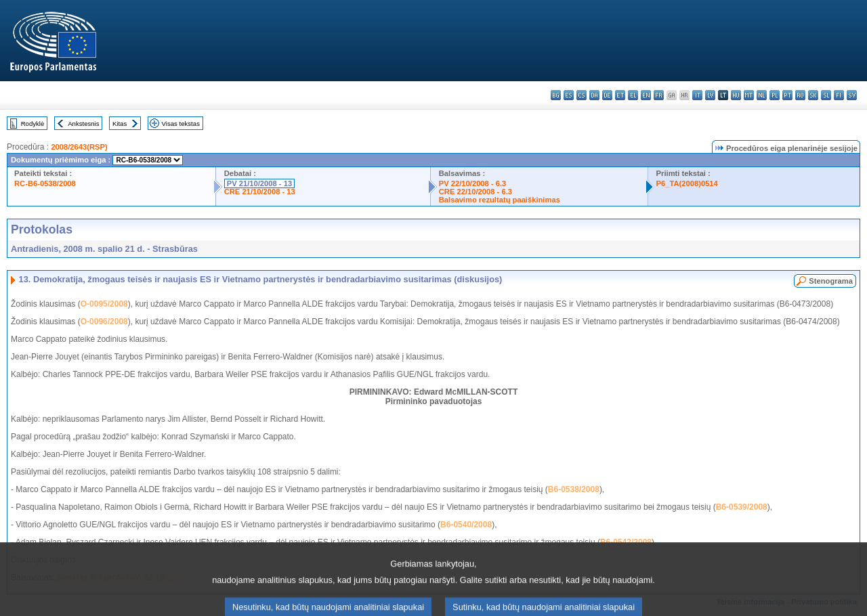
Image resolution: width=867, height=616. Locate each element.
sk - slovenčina (813, 95)
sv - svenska (852, 95)
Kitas (120, 124)
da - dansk (594, 95)
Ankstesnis (83, 124)
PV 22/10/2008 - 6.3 (473, 183)
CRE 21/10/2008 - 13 (260, 192)
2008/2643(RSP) (79, 147)
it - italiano (697, 95)
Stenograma (831, 281)
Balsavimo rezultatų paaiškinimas (500, 200)
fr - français (659, 95)
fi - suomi (839, 95)
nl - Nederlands (762, 95)
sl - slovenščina (826, 95)
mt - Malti (749, 95)
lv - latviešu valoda (710, 95)
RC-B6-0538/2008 (45, 183)
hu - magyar (736, 95)
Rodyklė (33, 124)
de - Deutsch (607, 95)
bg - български (556, 95)
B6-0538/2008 (574, 489)
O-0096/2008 (104, 322)
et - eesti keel (620, 95)
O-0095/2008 (104, 304)
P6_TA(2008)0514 (687, 183)
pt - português (787, 95)
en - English (646, 95)
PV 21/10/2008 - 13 (259, 183)
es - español (569, 95)
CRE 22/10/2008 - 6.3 (475, 192)
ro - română (800, 95)
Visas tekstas (181, 124)
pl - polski (775, 95)
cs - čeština (581, 95)
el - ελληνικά (633, 95)
